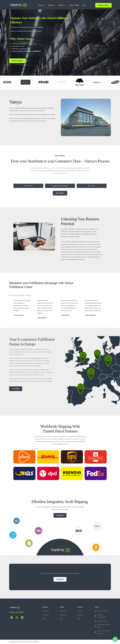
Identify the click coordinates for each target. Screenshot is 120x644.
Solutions (52, 5)
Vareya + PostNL (74, 5)
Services (41, 5)
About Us (62, 5)
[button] (115, 639)
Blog (84, 5)
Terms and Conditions (33, 642)
